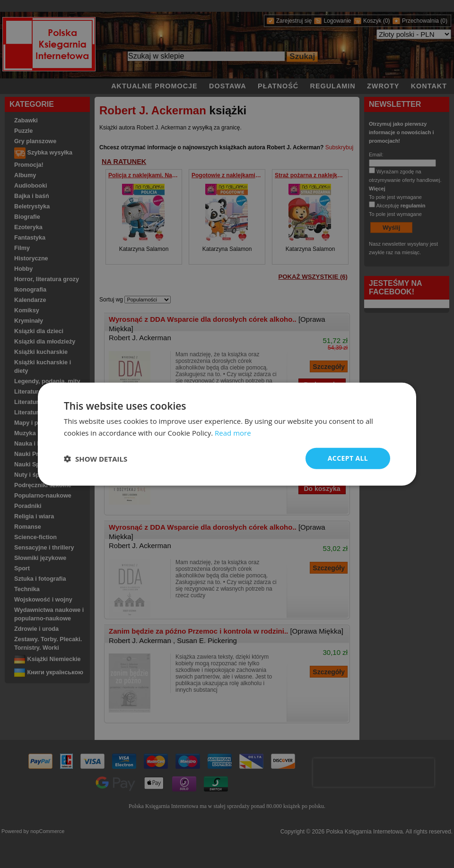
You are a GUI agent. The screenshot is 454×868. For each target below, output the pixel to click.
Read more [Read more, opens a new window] (233, 432)
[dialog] (227, 434)
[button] (96, 458)
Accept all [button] (348, 458)
